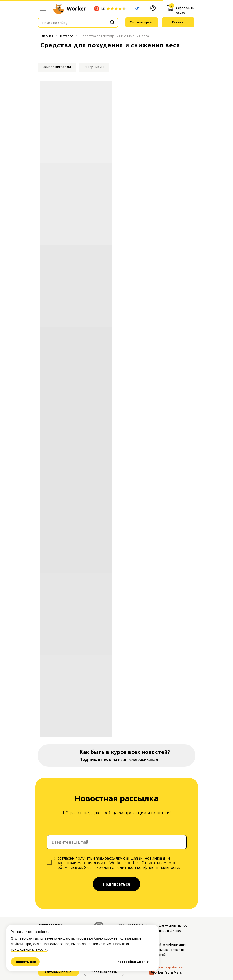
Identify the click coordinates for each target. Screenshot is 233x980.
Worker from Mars (167, 972)
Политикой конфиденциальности (147, 867)
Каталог (67, 36)
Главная (47, 36)
